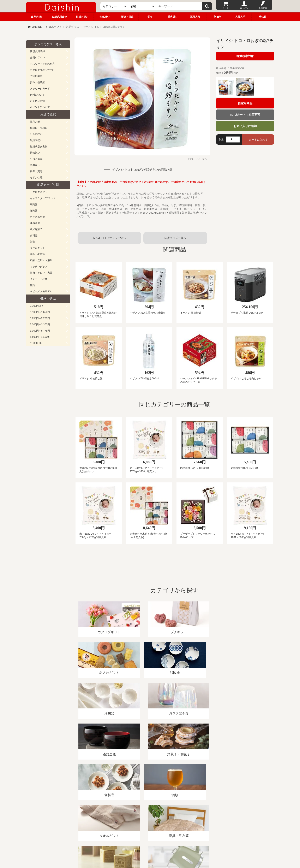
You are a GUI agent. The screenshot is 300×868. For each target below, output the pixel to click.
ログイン (244, 8)
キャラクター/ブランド (43, 198)
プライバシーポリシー (148, 820)
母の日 (263, 17)
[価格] (142, 6)
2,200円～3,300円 (40, 325)
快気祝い (105, 17)
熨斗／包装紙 (37, 82)
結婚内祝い (82, 17)
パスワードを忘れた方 (42, 64)
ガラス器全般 (37, 217)
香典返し (173, 17)
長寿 (150, 17)
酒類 (32, 242)
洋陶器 (34, 211)
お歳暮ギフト (54, 27)
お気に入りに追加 (245, 126)
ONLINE (37, 27)
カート (226, 8)
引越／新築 (36, 159)
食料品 (34, 236)
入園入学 (240, 17)
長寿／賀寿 (36, 171)
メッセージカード (40, 89)
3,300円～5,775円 (40, 331)
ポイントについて (40, 107)
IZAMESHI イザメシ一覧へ (109, 238)
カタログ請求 (176, 820)
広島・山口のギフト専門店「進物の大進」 (150, 843)
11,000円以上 (38, 343)
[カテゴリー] (114, 6)
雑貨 (32, 285)
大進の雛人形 (150, 848)
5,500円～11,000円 (41, 337)
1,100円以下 (37, 306)
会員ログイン (37, 58)
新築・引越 (127, 17)
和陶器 (34, 204)
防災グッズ (72, 27)
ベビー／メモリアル (41, 291)
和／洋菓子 (36, 229)
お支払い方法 (37, 101)
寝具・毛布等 (37, 254)
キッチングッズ (39, 267)
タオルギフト (37, 248)
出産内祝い (37, 17)
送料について (37, 95)
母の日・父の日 (39, 128)
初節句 (218, 17)
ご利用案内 (36, 76)
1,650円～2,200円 (40, 318)
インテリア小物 (39, 279)
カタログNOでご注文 (42, 70)
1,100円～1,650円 (40, 312)
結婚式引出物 (60, 17)
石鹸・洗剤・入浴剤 (41, 260)
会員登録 (263, 8)
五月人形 (195, 17)
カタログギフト (39, 192)
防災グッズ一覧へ (175, 238)
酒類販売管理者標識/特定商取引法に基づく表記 (99, 820)
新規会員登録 (37, 51)
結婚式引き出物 (39, 147)
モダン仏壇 (36, 178)
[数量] (233, 139)
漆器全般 (35, 223)
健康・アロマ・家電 (41, 273)
